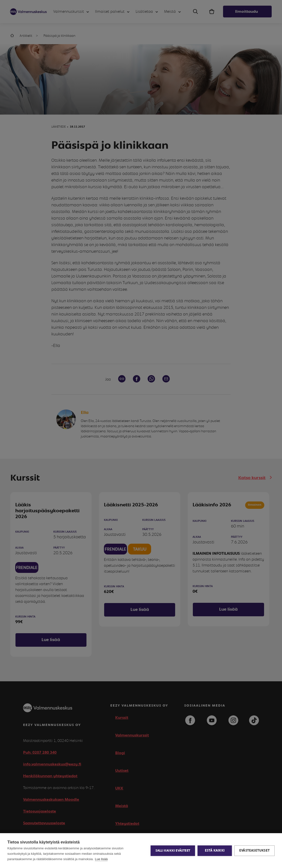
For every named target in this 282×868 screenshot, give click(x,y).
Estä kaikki (215, 851)
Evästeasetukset (254, 851)
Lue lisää (101, 859)
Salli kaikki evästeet (173, 851)
